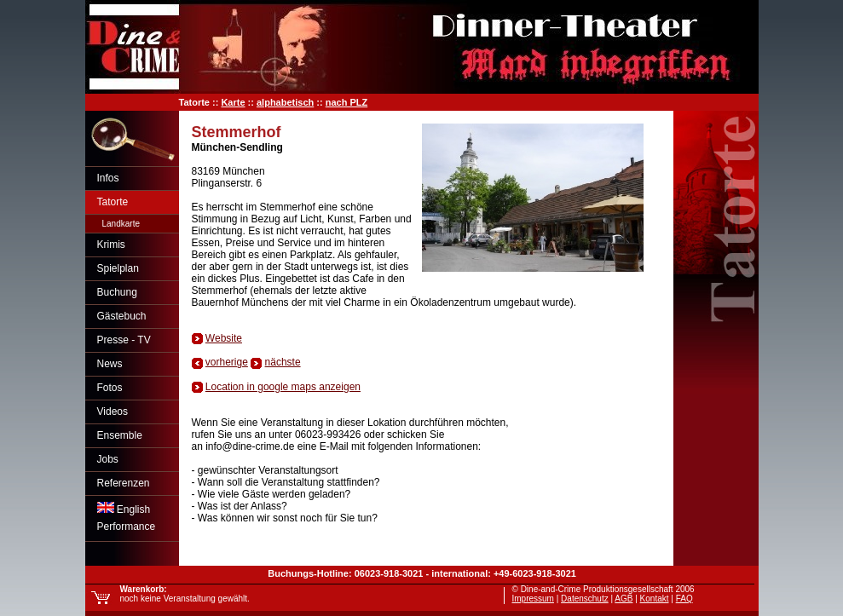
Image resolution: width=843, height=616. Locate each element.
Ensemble (120, 435)
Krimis (111, 245)
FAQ (684, 599)
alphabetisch (285, 102)
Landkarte (121, 224)
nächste (283, 362)
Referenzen (124, 483)
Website (224, 338)
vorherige (227, 362)
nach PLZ (347, 102)
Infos (108, 178)
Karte (233, 102)
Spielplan (118, 268)
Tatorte (113, 202)
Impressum (533, 599)
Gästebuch (122, 316)
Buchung (117, 292)
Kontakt (655, 599)
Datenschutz (585, 599)
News (110, 364)
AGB (624, 599)
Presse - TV (124, 340)
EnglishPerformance (127, 517)
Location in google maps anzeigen (283, 387)
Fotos (110, 388)
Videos (113, 412)
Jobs (108, 459)
